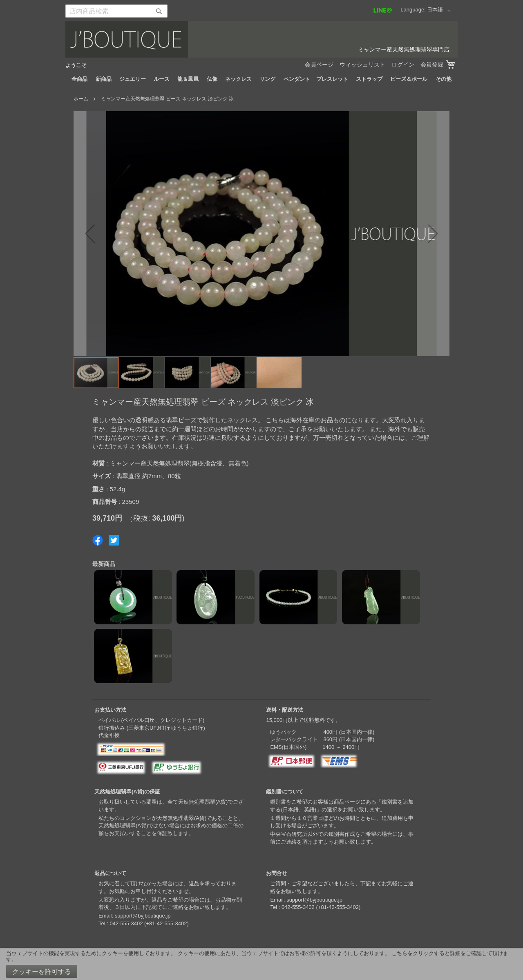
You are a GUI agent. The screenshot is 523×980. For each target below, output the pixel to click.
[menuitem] (79, 79)
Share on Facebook (98, 540)
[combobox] (116, 11)
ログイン (403, 65)
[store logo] (261, 39)
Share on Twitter (114, 540)
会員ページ (319, 65)
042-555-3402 (126, 923)
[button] (440, 11)
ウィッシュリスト (362, 65)
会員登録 (432, 65)
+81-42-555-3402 (166, 923)
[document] (261, 964)
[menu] (261, 79)
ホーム (81, 99)
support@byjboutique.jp (143, 916)
